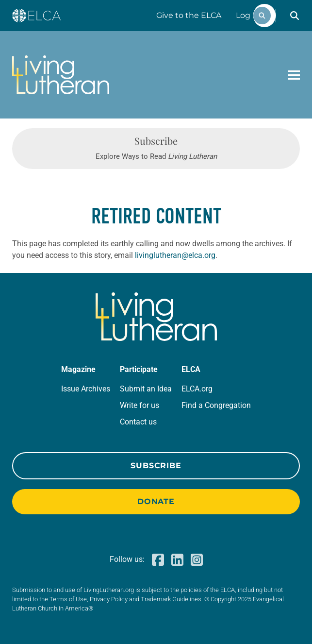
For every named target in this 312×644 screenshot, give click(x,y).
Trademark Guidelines (171, 599)
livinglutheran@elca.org (175, 255)
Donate (156, 501)
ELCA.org (197, 389)
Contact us (138, 422)
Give (189, 15)
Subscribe (156, 466)
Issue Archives (86, 389)
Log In (248, 15)
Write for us (140, 405)
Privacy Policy (109, 599)
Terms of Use (68, 599)
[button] (295, 16)
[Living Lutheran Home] (61, 75)
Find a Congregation (216, 405)
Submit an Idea (146, 389)
